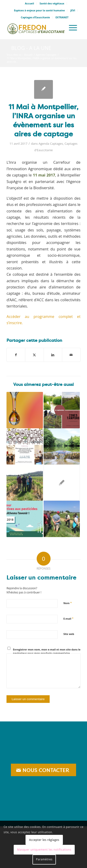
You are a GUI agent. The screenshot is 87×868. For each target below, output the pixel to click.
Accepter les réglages (44, 840)
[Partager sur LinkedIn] (53, 355)
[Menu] (73, 28)
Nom (68, 603)
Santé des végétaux (52, 3)
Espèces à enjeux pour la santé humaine (39, 10)
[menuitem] (29, 3)
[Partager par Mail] (71, 355)
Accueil (29, 3)
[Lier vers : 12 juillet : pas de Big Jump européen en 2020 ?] (62, 446)
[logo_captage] (36, 28)
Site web (69, 634)
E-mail (68, 618)
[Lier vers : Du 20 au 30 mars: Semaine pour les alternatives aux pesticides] (25, 519)
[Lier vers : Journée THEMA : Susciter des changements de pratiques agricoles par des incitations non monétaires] (62, 483)
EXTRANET (62, 17)
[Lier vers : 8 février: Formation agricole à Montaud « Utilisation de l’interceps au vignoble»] (62, 519)
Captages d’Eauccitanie (35, 17)
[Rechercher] (60, 28)
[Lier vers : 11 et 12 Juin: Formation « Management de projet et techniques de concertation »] (25, 446)
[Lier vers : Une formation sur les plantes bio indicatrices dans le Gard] (25, 483)
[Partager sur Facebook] (16, 355)
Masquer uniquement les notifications (44, 850)
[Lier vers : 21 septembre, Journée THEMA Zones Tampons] (62, 410)
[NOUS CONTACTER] (43, 770)
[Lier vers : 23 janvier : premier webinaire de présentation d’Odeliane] (25, 410)
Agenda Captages (51, 144)
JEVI (73, 10)
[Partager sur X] (34, 355)
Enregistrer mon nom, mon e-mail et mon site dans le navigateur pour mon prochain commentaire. (47, 651)
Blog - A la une (31, 48)
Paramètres (44, 859)
